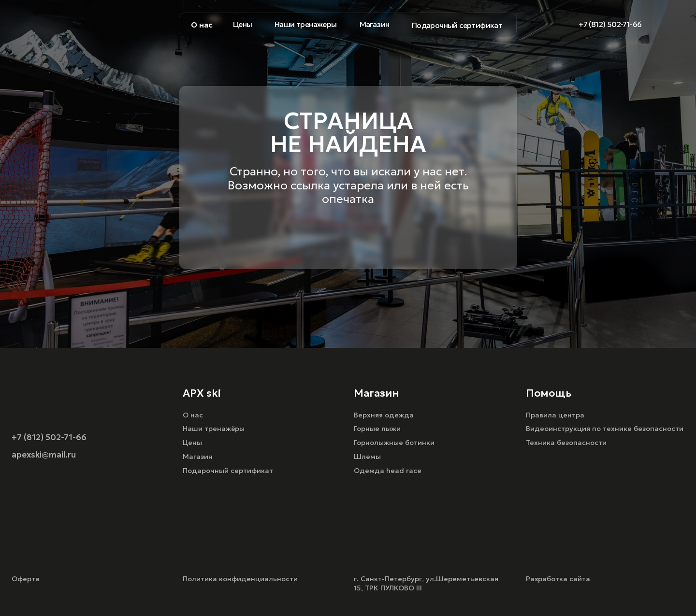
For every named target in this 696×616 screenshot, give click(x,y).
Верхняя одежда (384, 415)
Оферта (26, 579)
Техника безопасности (566, 443)
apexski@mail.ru (44, 455)
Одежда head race (388, 471)
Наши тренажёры (214, 429)
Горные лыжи (377, 429)
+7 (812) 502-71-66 (49, 437)
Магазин (198, 457)
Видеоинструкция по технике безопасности (605, 429)
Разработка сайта (558, 579)
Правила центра (555, 415)
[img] (677, 25)
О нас (193, 415)
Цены (192, 443)
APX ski (202, 393)
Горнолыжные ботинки (394, 443)
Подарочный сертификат (228, 471)
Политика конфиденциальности (240, 579)
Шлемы (367, 457)
